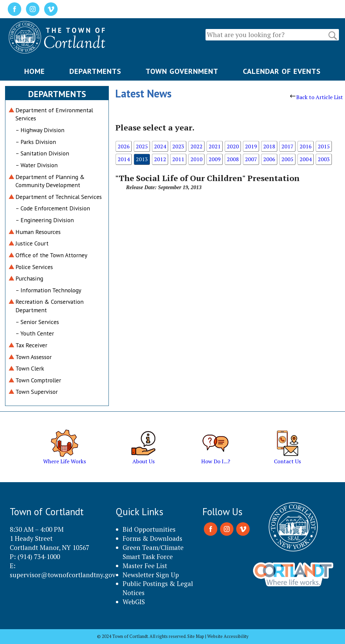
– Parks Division (36, 142)
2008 (233, 159)
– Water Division (37, 165)
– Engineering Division (45, 220)
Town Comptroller (38, 380)
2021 (215, 146)
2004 (306, 159)
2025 (142, 146)
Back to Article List (317, 97)
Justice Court (32, 243)
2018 (269, 146)
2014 (124, 159)
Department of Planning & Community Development (50, 181)
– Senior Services (37, 322)
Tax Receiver (31, 345)
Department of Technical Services (59, 197)
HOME (35, 71)
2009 (215, 159)
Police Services (34, 267)
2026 (124, 146)
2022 (196, 146)
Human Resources (38, 232)
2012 (160, 159)
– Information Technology (48, 290)
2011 (178, 159)
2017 (287, 146)
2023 (178, 146)
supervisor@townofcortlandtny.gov (63, 575)
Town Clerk (30, 368)
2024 (160, 146)
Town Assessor (34, 357)
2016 (306, 146)
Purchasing (29, 278)
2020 (233, 146)
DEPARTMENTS (95, 71)
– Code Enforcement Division (53, 208)
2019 (251, 146)
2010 (196, 159)
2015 (324, 146)
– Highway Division (40, 130)
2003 (324, 159)
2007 (251, 159)
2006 (269, 159)
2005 (287, 159)
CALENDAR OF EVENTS (282, 71)
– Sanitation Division (42, 153)
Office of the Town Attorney (51, 255)
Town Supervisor (37, 392)
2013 (142, 159)
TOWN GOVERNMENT (182, 71)
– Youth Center (35, 333)
